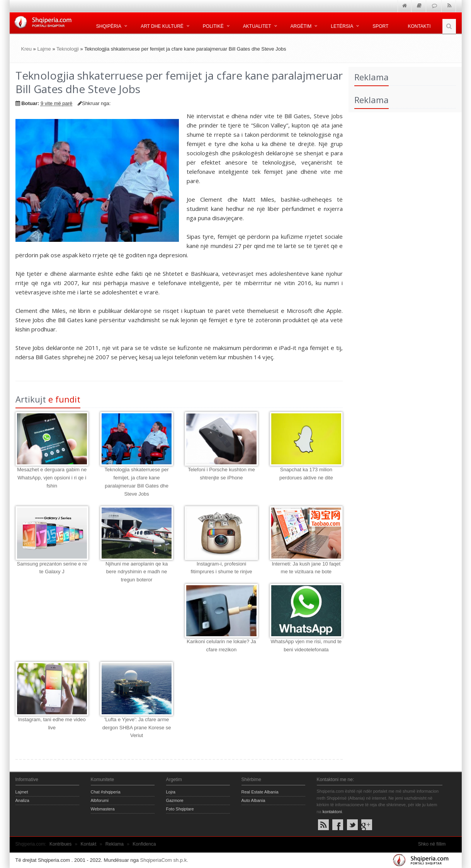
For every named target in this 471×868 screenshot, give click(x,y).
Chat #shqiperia (106, 792)
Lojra (171, 792)
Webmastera (103, 809)
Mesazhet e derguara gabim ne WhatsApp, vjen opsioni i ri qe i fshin (52, 478)
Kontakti (419, 26)
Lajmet (22, 792)
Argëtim (301, 26)
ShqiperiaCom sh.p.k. (164, 860)
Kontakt (89, 844)
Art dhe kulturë (162, 26)
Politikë (213, 26)
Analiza (22, 800)
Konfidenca (144, 844)
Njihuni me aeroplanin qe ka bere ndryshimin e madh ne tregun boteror (137, 572)
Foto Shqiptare (180, 809)
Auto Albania (253, 800)
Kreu (26, 49)
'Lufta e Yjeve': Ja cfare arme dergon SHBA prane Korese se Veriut (137, 728)
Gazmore (175, 800)
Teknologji (68, 49)
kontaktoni (332, 812)
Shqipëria (109, 26)
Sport (380, 26)
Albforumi (100, 800)
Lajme (44, 49)
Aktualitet (257, 26)
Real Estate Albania (260, 792)
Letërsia (342, 26)
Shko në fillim (432, 844)
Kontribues (60, 844)
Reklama (115, 844)
